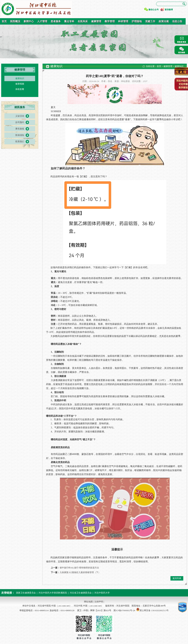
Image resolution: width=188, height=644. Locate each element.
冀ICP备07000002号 (123, 610)
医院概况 (15, 21)
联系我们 (20, 142)
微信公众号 (154, 10)
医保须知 (20, 135)
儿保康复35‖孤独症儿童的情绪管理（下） (80, 572)
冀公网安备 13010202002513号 (154, 610)
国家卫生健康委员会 (26, 593)
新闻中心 (29, 21)
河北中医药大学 (102, 593)
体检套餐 (20, 89)
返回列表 (177, 578)
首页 (4, 21)
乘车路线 (20, 129)
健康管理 (96, 21)
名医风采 (83, 21)
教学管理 (110, 21)
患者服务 (56, 21)
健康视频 (20, 84)
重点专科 (69, 21)
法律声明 (99, 602)
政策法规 (164, 21)
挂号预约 (20, 122)
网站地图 (88, 602)
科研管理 (123, 21)
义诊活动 (20, 116)
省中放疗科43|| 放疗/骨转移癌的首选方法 (79, 568)
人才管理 (42, 21)
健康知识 (20, 78)
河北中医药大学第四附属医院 (53, 593)
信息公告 (177, 21)
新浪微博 (169, 10)
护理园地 (137, 21)
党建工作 (150, 21)
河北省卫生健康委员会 (81, 593)
